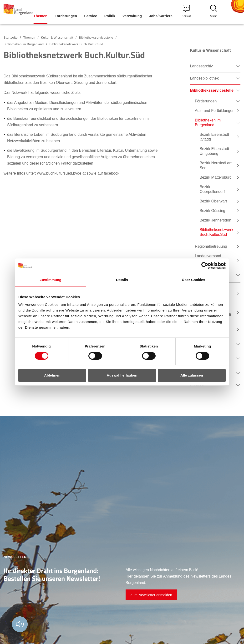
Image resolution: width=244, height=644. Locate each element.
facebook (112, 173)
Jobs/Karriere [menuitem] (161, 16)
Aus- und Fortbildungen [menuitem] (215, 111)
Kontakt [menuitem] (186, 11)
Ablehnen (52, 375)
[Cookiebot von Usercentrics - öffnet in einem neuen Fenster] (205, 266)
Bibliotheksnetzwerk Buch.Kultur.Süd (76, 44)
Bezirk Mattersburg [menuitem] (216, 177)
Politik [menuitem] (110, 16)
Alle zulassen (192, 375)
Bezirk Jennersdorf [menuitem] (216, 220)
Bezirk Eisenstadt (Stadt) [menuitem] (214, 137)
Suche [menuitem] (214, 11)
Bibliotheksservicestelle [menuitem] (212, 90)
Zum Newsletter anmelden (151, 595)
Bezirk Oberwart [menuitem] (213, 201)
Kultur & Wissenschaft (57, 38)
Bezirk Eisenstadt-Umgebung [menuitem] (215, 151)
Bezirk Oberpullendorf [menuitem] (212, 189)
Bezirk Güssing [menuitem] (213, 211)
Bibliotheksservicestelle (96, 38)
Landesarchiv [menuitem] (201, 66)
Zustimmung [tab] (51, 280)
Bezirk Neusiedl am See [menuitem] (216, 165)
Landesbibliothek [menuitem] (204, 78)
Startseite (11, 38)
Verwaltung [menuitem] (132, 16)
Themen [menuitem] (41, 16)
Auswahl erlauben (122, 375)
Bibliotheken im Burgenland (24, 44)
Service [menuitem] (91, 16)
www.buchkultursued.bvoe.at (61, 173)
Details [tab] (122, 280)
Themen (29, 38)
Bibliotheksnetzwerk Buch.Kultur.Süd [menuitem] (216, 232)
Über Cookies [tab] (193, 280)
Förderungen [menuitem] (66, 16)
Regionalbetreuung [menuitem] (211, 246)
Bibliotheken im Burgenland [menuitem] (208, 123)
